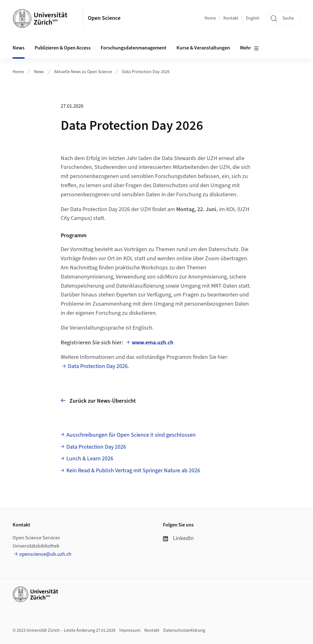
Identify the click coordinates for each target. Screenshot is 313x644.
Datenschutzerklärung (184, 630)
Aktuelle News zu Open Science (83, 72)
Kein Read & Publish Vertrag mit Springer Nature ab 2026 (133, 471)
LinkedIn (178, 538)
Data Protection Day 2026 (146, 72)
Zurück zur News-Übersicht (98, 401)
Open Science (104, 18)
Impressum (130, 630)
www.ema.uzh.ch (153, 343)
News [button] (19, 48)
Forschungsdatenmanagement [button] (134, 48)
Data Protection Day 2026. (98, 366)
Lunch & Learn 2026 (90, 459)
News (39, 72)
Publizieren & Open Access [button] (63, 48)
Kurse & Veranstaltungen (203, 48)
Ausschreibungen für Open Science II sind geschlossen (131, 435)
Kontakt (231, 18)
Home (210, 18)
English (253, 18)
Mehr (249, 48)
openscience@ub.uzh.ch (45, 554)
